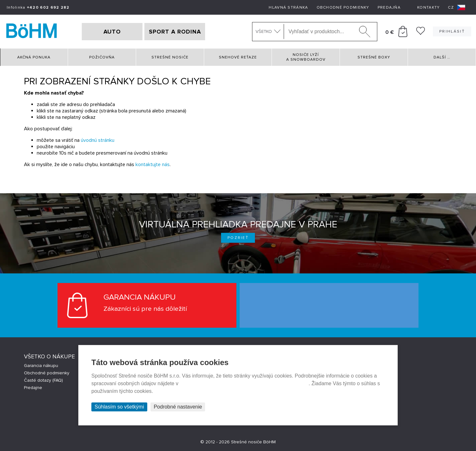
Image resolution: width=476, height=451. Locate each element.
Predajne (33, 388)
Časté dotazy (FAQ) (43, 380)
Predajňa (389, 8)
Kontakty (428, 8)
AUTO (112, 32)
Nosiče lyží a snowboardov (306, 57)
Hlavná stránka (288, 8)
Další (442, 57)
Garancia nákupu (41, 366)
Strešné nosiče (170, 57)
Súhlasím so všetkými (119, 407)
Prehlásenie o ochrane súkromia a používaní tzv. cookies (244, 383)
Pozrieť (238, 238)
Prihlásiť (452, 31)
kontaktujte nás (153, 164)
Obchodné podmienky (343, 8)
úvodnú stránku (98, 140)
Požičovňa (102, 57)
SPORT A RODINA (175, 32)
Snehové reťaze (238, 57)
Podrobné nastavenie (178, 407)
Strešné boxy (374, 57)
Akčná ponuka (34, 57)
